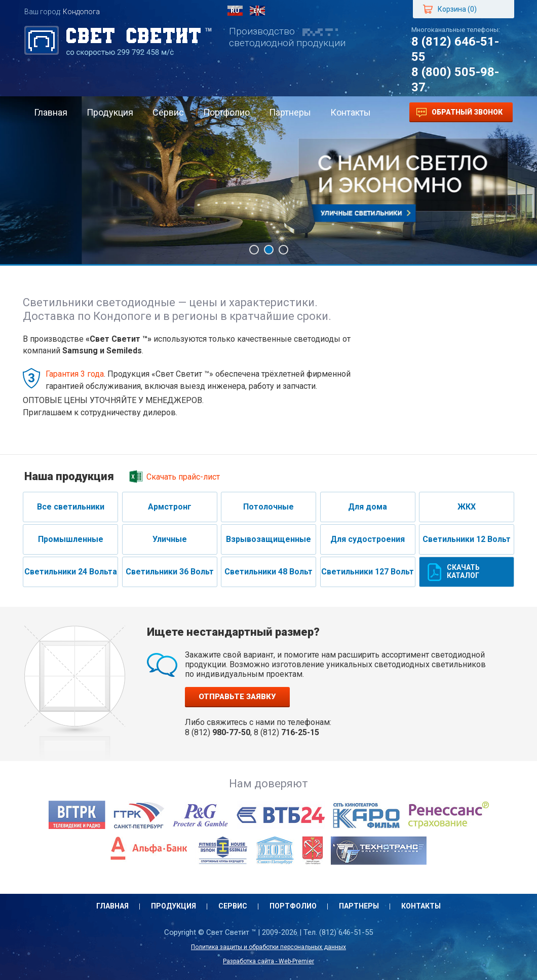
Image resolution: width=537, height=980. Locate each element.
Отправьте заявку (237, 697)
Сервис (168, 112)
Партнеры (290, 112)
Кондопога (81, 12)
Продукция (110, 112)
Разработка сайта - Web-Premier (269, 961)
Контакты (351, 112)
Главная (51, 112)
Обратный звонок (459, 113)
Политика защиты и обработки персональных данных (269, 947)
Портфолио (226, 112)
